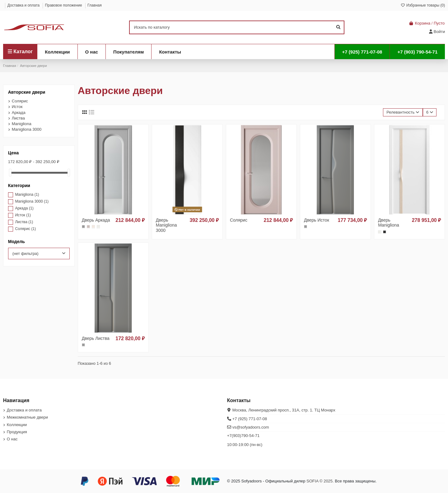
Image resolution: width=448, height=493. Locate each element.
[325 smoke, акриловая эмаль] (83, 227)
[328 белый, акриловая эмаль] (98, 227)
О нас (12, 439)
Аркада (19, 113)
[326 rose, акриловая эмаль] (88, 227)
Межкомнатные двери (27, 417)
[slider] (10, 173)
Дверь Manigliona (389, 223)
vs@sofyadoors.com (251, 427)
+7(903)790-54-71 (243, 436)
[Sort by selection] (403, 113)
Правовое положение (64, 5)
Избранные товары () (423, 5)
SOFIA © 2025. (320, 481)
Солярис (239, 220)
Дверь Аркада (96, 220)
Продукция (17, 432)
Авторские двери (27, 92)
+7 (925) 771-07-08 (250, 419)
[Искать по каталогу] (338, 27)
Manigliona (22, 124)
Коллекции (17, 425)
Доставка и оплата (24, 5)
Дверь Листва (96, 338)
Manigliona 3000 (27, 129)
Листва (18, 118)
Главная (95, 5)
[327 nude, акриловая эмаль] (93, 227)
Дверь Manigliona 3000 (166, 225)
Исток (17, 107)
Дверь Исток (317, 220)
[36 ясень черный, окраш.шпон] (385, 232)
